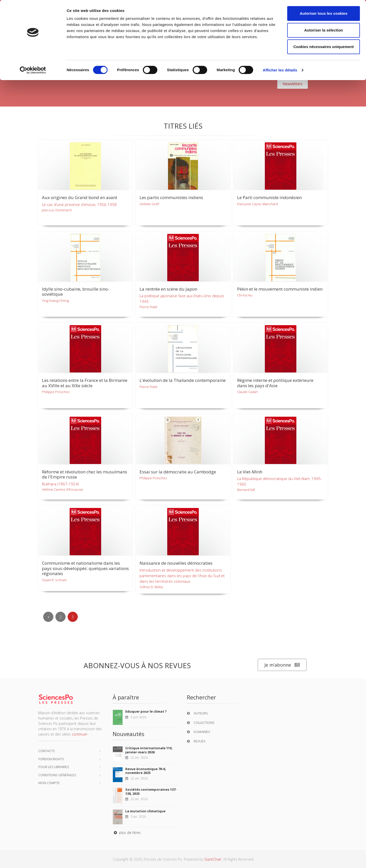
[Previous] (48, 617)
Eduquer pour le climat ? (146, 711)
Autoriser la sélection (324, 30)
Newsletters (293, 84)
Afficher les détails (280, 70)
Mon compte (49, 783)
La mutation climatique (145, 811)
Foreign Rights (51, 759)
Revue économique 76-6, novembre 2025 (146, 771)
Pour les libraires (54, 767)
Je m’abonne (282, 665)
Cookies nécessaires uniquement (324, 47)
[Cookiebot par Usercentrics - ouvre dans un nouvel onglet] (33, 70)
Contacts (47, 751)
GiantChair (213, 859)
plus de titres (127, 833)
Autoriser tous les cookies (324, 13)
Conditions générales (57, 775)
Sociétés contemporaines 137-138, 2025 (151, 791)
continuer (80, 734)
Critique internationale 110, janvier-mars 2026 (149, 750)
